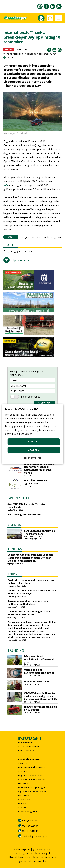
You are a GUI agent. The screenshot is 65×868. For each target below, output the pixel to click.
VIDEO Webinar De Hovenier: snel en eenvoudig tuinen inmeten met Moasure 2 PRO (40, 696)
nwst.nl (42, 861)
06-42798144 (30, 831)
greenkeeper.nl (42, 849)
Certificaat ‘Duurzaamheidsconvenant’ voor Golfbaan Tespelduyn (32, 592)
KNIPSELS (15, 574)
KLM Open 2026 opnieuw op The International (39, 532)
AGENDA (14, 525)
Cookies (23, 807)
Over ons (23, 763)
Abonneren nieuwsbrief (31, 779)
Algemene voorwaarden (32, 791)
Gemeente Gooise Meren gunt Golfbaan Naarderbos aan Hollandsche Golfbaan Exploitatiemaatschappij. (30, 558)
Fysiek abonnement (29, 759)
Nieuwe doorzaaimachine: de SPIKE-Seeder (41, 708)
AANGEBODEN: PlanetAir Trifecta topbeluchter (26, 505)
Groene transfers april (37, 681)
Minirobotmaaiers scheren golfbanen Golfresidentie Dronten (29, 613)
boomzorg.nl (43, 853)
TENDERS (15, 549)
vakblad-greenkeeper (35, 836)
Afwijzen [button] (34, 450)
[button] (32, 458)
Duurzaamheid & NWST (32, 767)
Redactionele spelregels (32, 787)
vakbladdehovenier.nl (18, 857)
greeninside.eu (27, 861)
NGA (6, 185)
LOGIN (11, 237)
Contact (23, 771)
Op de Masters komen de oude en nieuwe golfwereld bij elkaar (31, 581)
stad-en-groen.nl (23, 853)
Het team (24, 783)
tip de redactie (21, 260)
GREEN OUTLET (20, 498)
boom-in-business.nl (45, 857)
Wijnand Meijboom (13, 54)
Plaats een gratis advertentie (24, 514)
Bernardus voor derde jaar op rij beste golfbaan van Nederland (29, 602)
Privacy (22, 803)
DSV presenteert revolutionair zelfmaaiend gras (39, 659)
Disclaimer (24, 795)
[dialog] (33, 434)
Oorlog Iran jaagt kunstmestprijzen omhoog (39, 671)
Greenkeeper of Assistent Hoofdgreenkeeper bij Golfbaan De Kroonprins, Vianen (39, 468)
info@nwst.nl (30, 820)
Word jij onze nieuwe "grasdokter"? (36, 482)
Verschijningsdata (28, 811)
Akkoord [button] (34, 442)
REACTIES (11, 245)
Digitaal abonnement (30, 775)
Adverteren (25, 799)
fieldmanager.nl (21, 849)
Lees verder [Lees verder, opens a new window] (25, 434)
